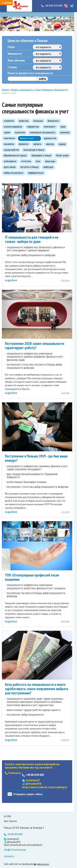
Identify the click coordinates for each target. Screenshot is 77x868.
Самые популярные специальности (51, 90)
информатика (33, 127)
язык (38, 161)
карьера (62, 144)
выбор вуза (48, 167)
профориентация (36, 173)
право (63, 127)
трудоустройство (11, 150)
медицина (38, 121)
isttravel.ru (9, 856)
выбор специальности (14, 173)
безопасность (53, 121)
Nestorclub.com (43, 864)
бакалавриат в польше (42, 155)
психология (9, 121)
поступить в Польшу (29, 167)
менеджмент (50, 127)
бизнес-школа (62, 155)
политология (10, 138)
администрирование (13, 127)
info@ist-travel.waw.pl (15, 850)
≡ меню (7, 3)
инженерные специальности (43, 132)
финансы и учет (27, 138)
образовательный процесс (15, 155)
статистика (26, 161)
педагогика (20, 132)
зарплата (37, 144)
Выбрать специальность (22, 90)
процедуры (50, 161)
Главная (6, 90)
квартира (50, 144)
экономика (65, 132)
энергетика (24, 121)
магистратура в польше (34, 150)
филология (24, 144)
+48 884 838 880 (52, 6)
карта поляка (10, 167)
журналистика (50, 138)
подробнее (11, 280)
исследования (10, 161)
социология (9, 144)
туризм (7, 132)
